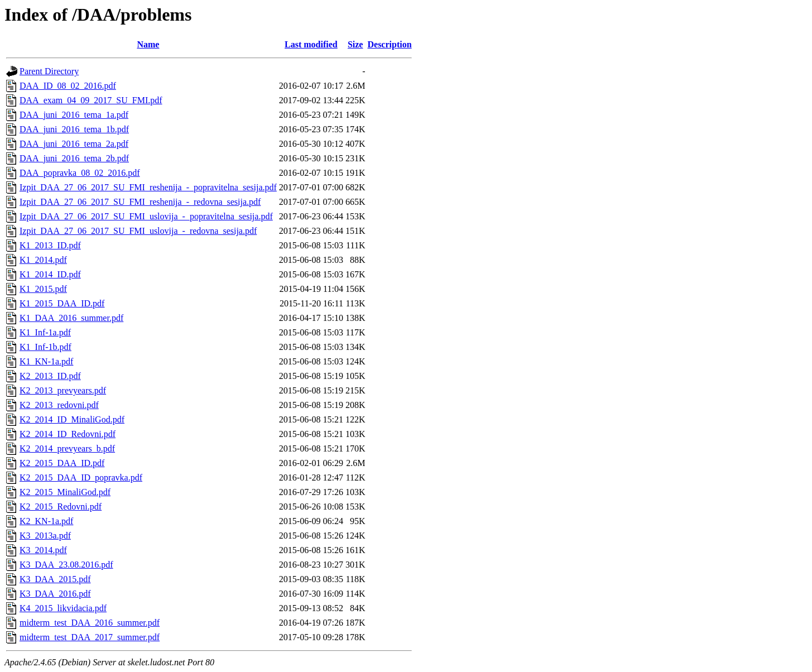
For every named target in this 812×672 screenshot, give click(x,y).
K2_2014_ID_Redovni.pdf (68, 434)
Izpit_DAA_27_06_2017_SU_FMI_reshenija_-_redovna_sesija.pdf (140, 202)
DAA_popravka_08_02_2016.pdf (80, 173)
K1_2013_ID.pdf (50, 245)
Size (355, 44)
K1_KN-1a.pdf (46, 361)
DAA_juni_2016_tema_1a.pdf (74, 115)
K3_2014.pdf (43, 550)
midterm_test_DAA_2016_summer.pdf (90, 623)
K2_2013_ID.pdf (50, 376)
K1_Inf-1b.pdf (45, 347)
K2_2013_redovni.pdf (59, 405)
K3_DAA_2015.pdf (55, 579)
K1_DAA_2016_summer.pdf (71, 318)
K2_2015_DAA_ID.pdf (62, 463)
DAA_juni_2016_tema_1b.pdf (74, 129)
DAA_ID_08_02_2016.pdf (68, 86)
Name (148, 44)
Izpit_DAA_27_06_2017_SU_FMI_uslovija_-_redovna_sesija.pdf (138, 231)
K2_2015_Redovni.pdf (61, 507)
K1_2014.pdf (43, 260)
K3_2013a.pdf (45, 536)
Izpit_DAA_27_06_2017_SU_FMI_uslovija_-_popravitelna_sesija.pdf (146, 216)
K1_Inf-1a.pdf (45, 332)
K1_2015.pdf (43, 289)
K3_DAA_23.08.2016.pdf (66, 565)
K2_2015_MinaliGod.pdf (65, 492)
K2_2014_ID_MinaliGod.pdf (72, 419)
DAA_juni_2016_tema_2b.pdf (74, 158)
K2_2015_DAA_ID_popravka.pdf (81, 477)
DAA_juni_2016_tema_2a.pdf (74, 144)
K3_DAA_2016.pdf (55, 594)
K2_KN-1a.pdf (46, 521)
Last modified (311, 44)
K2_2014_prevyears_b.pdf (67, 448)
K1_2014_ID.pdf (50, 274)
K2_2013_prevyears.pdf (63, 390)
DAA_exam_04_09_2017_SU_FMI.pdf (91, 100)
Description (389, 44)
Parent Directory (49, 71)
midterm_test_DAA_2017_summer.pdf (90, 637)
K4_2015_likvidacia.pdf (63, 608)
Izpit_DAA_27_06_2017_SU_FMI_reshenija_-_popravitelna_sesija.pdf (148, 187)
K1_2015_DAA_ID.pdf (62, 303)
